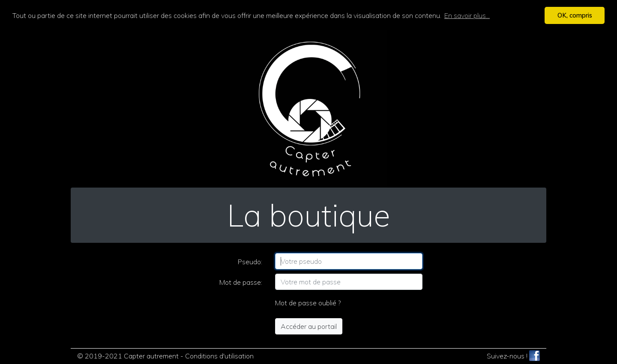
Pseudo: (250, 261)
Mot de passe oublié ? (308, 302)
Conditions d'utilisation (219, 355)
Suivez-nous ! (513, 355)
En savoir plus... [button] (467, 15)
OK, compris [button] (575, 15)
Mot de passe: (241, 282)
